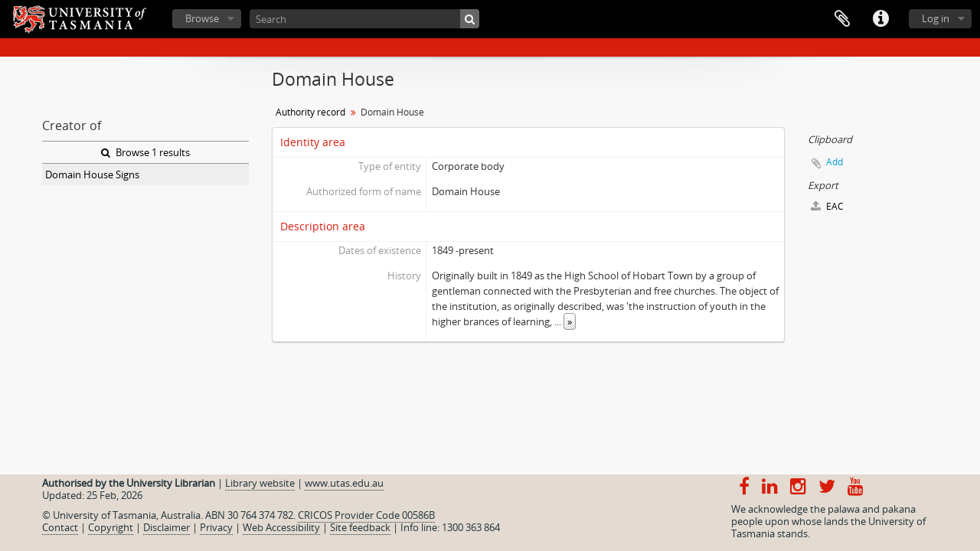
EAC (827, 206)
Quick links (880, 19)
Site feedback (360, 527)
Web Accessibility (281, 527)
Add (835, 162)
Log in (936, 18)
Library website (260, 483)
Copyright (111, 527)
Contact (60, 527)
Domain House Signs (92, 174)
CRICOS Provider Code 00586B (366, 515)
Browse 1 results (145, 152)
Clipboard (842, 19)
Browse (202, 18)
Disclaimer (167, 527)
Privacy (216, 527)
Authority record (310, 112)
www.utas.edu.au (344, 483)
